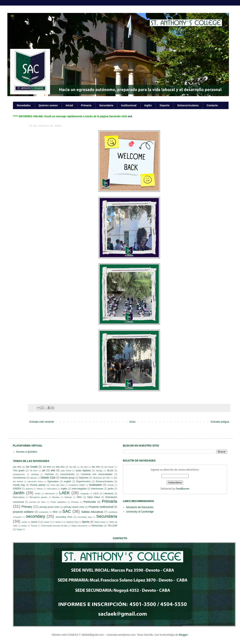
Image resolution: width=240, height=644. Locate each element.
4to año (84, 467)
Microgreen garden (38, 497)
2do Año (60, 467)
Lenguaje (85, 493)
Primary (27, 507)
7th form (34, 471)
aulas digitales (83, 471)
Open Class (94, 497)
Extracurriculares (188, 105)
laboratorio (50, 493)
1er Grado (32, 467)
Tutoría (34, 526)
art (44, 470)
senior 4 (59, 522)
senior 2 (35, 522)
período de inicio (38, 502)
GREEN (17, 489)
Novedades (24, 105)
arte (53, 470)
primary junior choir (49, 507)
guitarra (29, 489)
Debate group (67, 478)
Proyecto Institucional (101, 507)
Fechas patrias (38, 485)
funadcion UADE (77, 485)
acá (130, 116)
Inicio (132, 422)
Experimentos (84, 481)
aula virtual (66, 471)
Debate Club (48, 478)
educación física (35, 481)
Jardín (19, 493)
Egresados (53, 481)
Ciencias (49, 474)
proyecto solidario (23, 512)
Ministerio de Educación (140, 507)
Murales (56, 497)
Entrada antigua (220, 422)
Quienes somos (48, 105)
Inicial (69, 105)
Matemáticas (19, 497)
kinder (38, 493)
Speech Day (72, 522)
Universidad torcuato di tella (54, 526)
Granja (111, 485)
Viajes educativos (79, 526)
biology (99, 471)
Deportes (84, 478)
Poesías (75, 502)
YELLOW (112, 526)
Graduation (96, 485)
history (40, 489)
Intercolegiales (79, 489)
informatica (52, 489)
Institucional (129, 105)
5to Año (96, 467)
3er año (73, 467)
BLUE (110, 471)
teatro (24, 526)
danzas (33, 478)
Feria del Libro (58, 485)
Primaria (86, 105)
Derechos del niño (101, 478)
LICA (96, 493)
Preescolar (90, 502)
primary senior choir (74, 507)
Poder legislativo (58, 502)
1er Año (17, 467)
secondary (36, 516)
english (68, 481)
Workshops (97, 526)
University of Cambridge (140, 512)
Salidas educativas (92, 512)
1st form (47, 467)
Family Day (19, 485)
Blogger (183, 635)
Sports (86, 522)
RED (55, 512)
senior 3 (48, 522)
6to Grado (109, 467)
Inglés (148, 105)
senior (24, 522)
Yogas (19, 529)
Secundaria (106, 105)
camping (35, 474)
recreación (44, 512)
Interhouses (97, 489)
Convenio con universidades (97, 474)
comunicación (67, 474)
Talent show (100, 522)
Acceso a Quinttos (27, 452)
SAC (67, 511)
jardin (111, 489)
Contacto (212, 105)
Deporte (165, 105)
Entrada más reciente (42, 422)
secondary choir (64, 517)
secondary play (85, 517)
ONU (79, 497)
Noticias (68, 497)
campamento (19, 474)
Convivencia (19, 478)
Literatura (108, 493)
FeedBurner (183, 489)
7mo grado (19, 471)
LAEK (65, 493)
